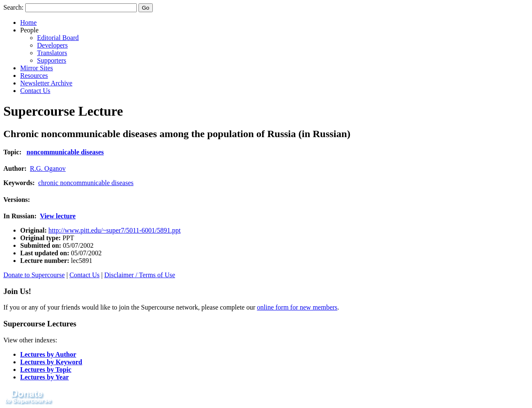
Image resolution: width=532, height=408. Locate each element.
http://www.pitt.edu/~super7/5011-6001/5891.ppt (114, 230)
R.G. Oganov (48, 168)
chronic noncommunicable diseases (86, 183)
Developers (52, 45)
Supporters (52, 60)
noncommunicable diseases (65, 152)
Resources (34, 76)
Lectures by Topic (46, 370)
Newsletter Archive (46, 83)
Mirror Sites (37, 68)
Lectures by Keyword (51, 362)
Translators (52, 53)
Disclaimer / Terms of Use (140, 275)
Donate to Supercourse (34, 275)
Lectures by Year (45, 377)
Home (28, 23)
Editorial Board (58, 38)
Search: (13, 7)
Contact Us (35, 91)
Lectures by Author (48, 354)
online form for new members (297, 307)
